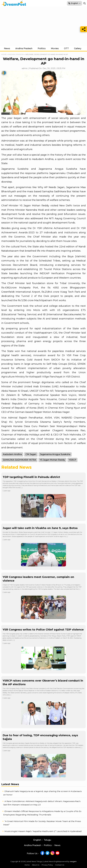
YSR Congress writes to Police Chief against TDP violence (43, 630)
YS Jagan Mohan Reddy (52, 460)
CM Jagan (31, 454)
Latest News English (52, 861)
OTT (66, 48)
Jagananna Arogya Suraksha (55, 454)
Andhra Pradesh (24, 48)
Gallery (78, 48)
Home (4, 54)
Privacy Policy (47, 865)
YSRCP (72, 460)
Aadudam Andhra (12, 454)
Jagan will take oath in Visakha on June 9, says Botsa (40, 528)
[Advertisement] (43, 26)
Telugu (47, 840)
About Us (36, 865)
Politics (42, 48)
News (7, 48)
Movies (55, 48)
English (37, 840)
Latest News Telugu (34, 861)
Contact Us (60, 865)
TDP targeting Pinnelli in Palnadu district (31, 477)
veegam (73, 861)
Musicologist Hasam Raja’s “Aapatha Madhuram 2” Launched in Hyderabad (43, 831)
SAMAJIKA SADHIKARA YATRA (20, 460)
